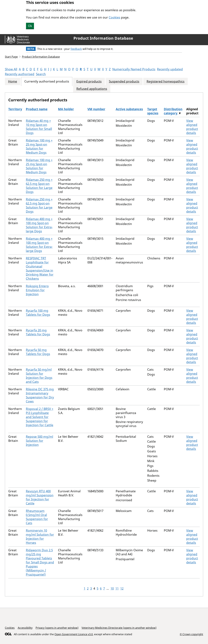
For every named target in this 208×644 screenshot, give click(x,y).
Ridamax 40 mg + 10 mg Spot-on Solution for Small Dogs (39, 127)
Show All (11, 69)
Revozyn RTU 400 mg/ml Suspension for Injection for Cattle (40, 497)
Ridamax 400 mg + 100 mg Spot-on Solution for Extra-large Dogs (39, 225)
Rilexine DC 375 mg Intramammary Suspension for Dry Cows (40, 395)
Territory (15, 109)
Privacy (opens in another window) (57, 628)
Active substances (129, 109)
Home (13, 81)
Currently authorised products (47, 81)
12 (122, 588)
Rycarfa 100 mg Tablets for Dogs (38, 313)
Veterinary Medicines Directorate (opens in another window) (119, 628)
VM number (96, 109)
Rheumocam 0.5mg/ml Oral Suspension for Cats (37, 517)
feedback (76, 49)
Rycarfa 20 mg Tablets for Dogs (38, 332)
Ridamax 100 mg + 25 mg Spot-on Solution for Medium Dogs (39, 146)
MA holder (66, 109)
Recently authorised (20, 74)
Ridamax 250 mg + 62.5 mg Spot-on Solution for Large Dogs (39, 186)
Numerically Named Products (134, 69)
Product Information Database (103, 38)
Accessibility (25, 628)
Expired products (89, 81)
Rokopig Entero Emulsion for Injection (37, 290)
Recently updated (170, 69)
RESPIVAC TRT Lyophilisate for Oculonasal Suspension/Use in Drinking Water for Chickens (40, 268)
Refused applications (92, 89)
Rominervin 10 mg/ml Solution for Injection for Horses (40, 537)
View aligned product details (192, 127)
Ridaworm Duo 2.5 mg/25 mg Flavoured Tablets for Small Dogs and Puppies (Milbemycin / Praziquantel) (40, 562)
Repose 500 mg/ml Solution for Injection (39, 441)
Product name (37, 109)
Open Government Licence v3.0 (74, 634)
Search (41, 74)
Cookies (114, 17)
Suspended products (124, 81)
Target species (153, 111)
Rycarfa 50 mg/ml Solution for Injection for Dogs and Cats (39, 376)
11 (117, 588)
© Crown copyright (191, 634)
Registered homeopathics (166, 81)
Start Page (11, 57)
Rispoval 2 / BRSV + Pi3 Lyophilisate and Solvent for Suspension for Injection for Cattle (40, 417)
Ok (30, 26)
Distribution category (173, 111)
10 (112, 588)
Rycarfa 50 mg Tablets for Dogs (38, 352)
